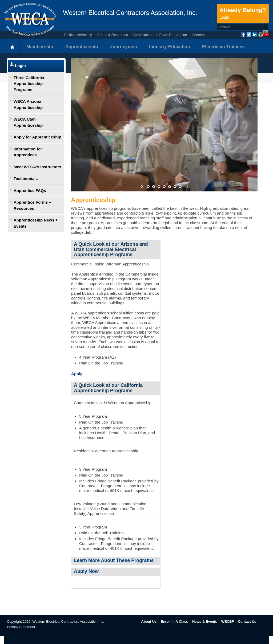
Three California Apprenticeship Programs (29, 84)
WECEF (228, 622)
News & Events (205, 622)
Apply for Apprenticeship (37, 137)
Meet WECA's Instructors (37, 167)
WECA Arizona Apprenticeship (28, 104)
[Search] (237, 27)
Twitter (249, 34)
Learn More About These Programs (114, 560)
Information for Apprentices (28, 152)
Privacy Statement (21, 627)
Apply (77, 374)
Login (20, 66)
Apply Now (86, 571)
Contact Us (247, 622)
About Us (149, 622)
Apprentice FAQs (30, 190)
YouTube (266, 34)
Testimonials (26, 179)
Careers (199, 35)
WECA (30, 19)
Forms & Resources (113, 35)
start (142, 187)
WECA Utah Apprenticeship (28, 122)
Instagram (261, 34)
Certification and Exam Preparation (160, 35)
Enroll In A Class (174, 622)
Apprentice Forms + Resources (32, 205)
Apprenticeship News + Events (36, 223)
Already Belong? (243, 14)
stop (186, 187)
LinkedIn (255, 34)
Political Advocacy (78, 35)
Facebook (243, 34)
